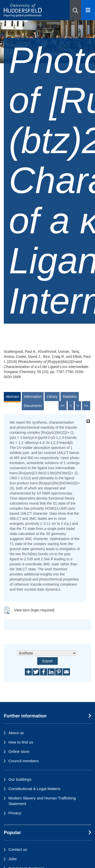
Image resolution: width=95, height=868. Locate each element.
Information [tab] (33, 397)
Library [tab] (52, 397)
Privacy (15, 813)
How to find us (21, 742)
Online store (19, 751)
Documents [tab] (33, 406)
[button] (75, 10)
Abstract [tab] (12, 397)
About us (16, 733)
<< (63, 406)
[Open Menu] (88, 10)
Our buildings (20, 779)
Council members (24, 761)
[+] (88, 421)
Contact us (18, 849)
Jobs (13, 859)
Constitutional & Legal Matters (34, 789)
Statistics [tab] (70, 397)
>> (86, 406)
